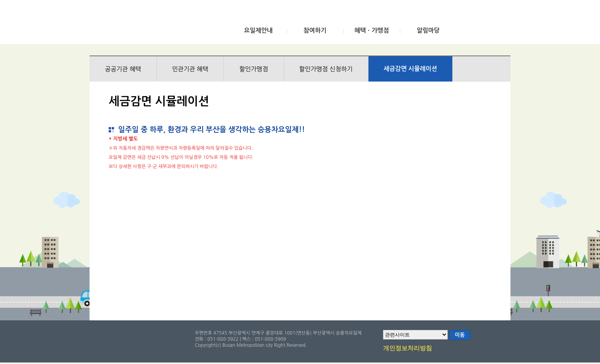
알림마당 (428, 30)
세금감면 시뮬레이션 (411, 69)
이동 (460, 335)
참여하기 (315, 30)
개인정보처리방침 (408, 349)
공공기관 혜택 (123, 69)
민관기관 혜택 (190, 69)
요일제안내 (258, 30)
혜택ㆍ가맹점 (372, 30)
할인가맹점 (254, 69)
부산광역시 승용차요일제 (146, 24)
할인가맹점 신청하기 (326, 69)
